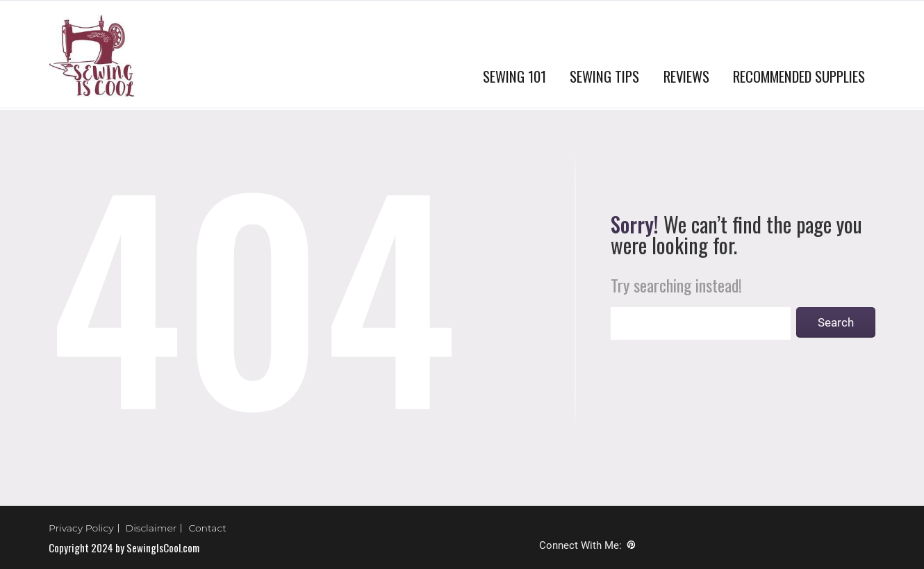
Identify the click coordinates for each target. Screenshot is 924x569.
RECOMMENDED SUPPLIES (799, 76)
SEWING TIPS (604, 76)
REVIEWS (686, 76)
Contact (207, 528)
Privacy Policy (81, 528)
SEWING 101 (514, 76)
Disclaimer (151, 528)
